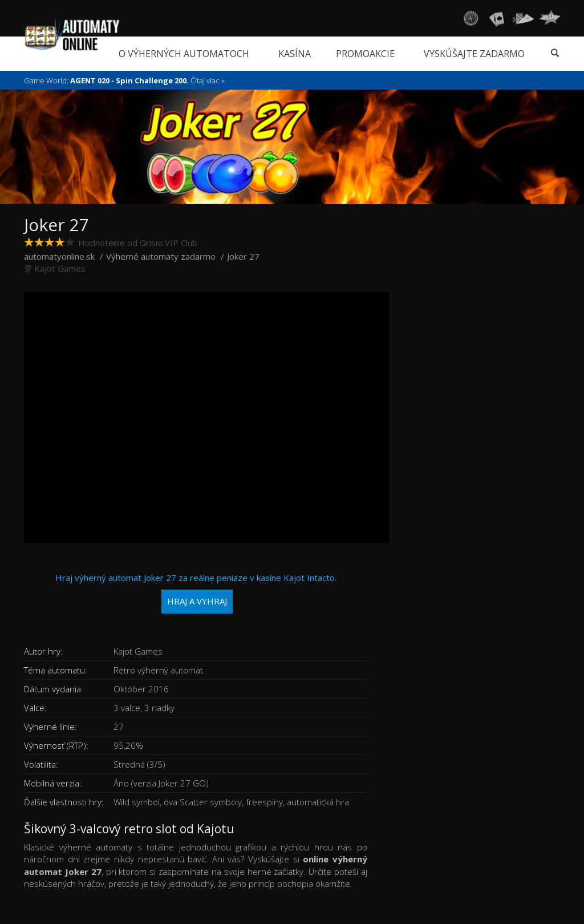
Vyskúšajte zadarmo (474, 54)
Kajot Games (60, 268)
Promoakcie (365, 54)
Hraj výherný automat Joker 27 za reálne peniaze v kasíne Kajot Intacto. (196, 593)
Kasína (295, 54)
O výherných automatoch (184, 54)
